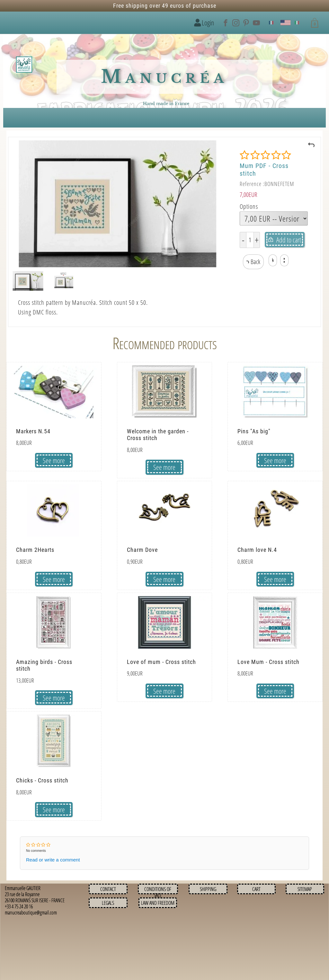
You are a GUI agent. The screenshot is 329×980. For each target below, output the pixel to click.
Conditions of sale (158, 892)
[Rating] (265, 155)
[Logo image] (24, 65)
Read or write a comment (53, 860)
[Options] (274, 218)
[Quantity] (250, 240)
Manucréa (164, 77)
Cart (256, 889)
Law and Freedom (158, 903)
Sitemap (305, 889)
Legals (108, 903)
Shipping (208, 889)
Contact (108, 889)
